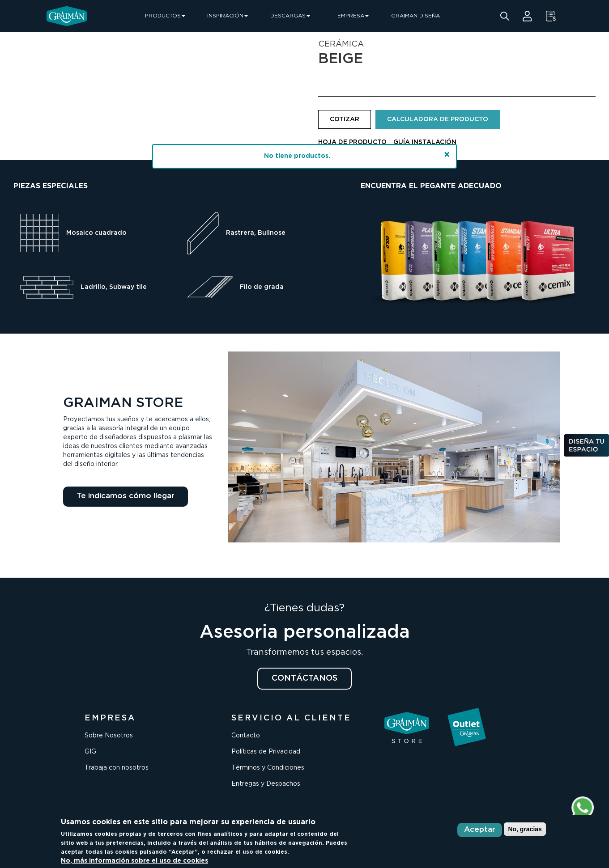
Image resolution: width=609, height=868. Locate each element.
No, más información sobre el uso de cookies (134, 861)
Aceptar (480, 830)
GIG (90, 752)
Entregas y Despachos (266, 784)
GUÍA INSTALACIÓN (425, 142)
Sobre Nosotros (109, 736)
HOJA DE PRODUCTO (352, 142)
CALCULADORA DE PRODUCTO (438, 119)
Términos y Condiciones (268, 768)
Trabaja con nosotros (117, 768)
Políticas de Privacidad (266, 752)
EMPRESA (353, 16)
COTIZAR (345, 119)
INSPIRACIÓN (228, 16)
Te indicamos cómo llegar (126, 496)
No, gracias (525, 829)
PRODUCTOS (165, 16)
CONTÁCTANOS (304, 678)
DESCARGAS (290, 16)
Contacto (246, 736)
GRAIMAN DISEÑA (415, 16)
